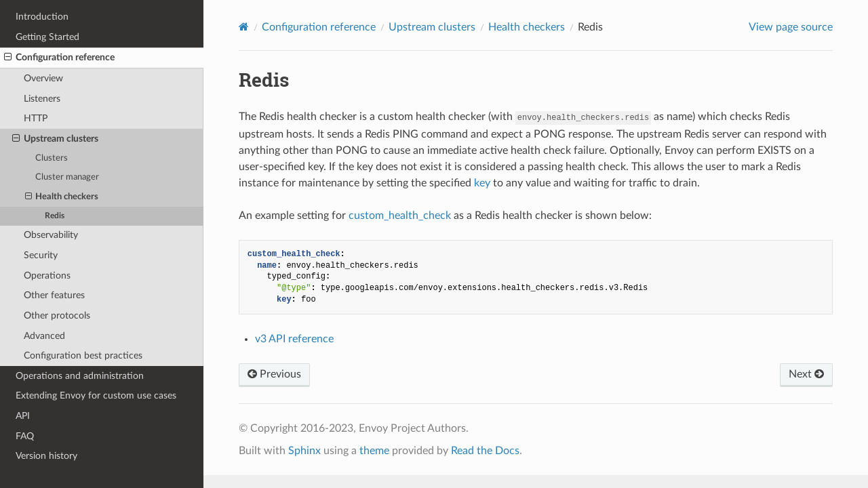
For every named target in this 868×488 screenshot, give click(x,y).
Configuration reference (59, 58)
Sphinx (304, 451)
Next (806, 374)
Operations (47, 276)
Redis (55, 216)
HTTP (36, 118)
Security (41, 255)
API (23, 416)
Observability (51, 235)
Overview (43, 78)
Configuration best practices (83, 355)
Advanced (44, 336)
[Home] (244, 27)
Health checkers (62, 197)
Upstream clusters (55, 139)
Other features (54, 295)
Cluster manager (67, 177)
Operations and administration (80, 376)
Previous (274, 374)
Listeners (42, 99)
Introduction (42, 17)
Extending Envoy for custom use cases (96, 395)
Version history (46, 456)
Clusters (52, 158)
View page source (791, 27)
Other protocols (57, 316)
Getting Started (47, 37)
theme (374, 451)
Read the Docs (485, 451)
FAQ (25, 436)
